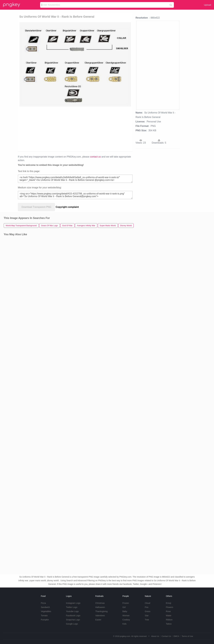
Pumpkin (45, 620)
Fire (147, 607)
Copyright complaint (67, 207)
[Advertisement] (54, 129)
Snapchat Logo (73, 620)
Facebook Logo (73, 616)
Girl (124, 607)
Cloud (147, 603)
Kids (124, 624)
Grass (147, 611)
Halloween (100, 607)
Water (169, 616)
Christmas (100, 603)
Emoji (168, 603)
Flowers (169, 607)
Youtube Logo (72, 611)
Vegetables (46, 611)
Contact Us (166, 636)
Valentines (100, 616)
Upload (207, 5)
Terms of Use (187, 636)
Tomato (44, 616)
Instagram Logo (73, 603)
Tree (147, 620)
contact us (95, 157)
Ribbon (169, 620)
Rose (168, 611)
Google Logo (72, 624)
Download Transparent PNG (36, 207)
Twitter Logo (72, 607)
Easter (98, 620)
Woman (126, 616)
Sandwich (45, 607)
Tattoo (169, 624)
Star (147, 616)
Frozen (126, 603)
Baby (125, 611)
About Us (155, 636)
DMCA (176, 636)
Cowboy (126, 620)
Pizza (43, 603)
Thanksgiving (101, 611)
